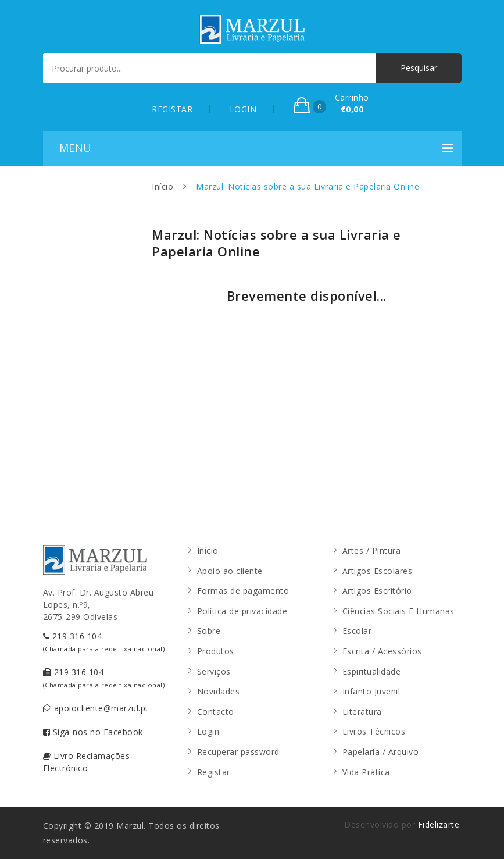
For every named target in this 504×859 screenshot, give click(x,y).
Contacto (216, 712)
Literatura (362, 712)
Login (208, 731)
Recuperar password (238, 752)
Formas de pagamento (243, 591)
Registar (214, 772)
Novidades (219, 691)
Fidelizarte (439, 824)
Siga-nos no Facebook (93, 732)
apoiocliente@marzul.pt (96, 708)
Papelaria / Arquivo (381, 752)
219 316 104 (104, 642)
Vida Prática (366, 772)
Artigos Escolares (378, 571)
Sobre (209, 631)
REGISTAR (172, 109)
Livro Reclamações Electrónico (87, 762)
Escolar (357, 631)
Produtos (216, 651)
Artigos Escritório (377, 591)
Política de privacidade (242, 611)
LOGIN (243, 109)
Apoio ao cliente (230, 571)
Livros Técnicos (374, 731)
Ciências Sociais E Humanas (398, 611)
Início (162, 186)
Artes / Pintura (372, 550)
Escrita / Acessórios (382, 651)
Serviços (214, 671)
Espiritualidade (372, 671)
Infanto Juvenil (371, 691)
